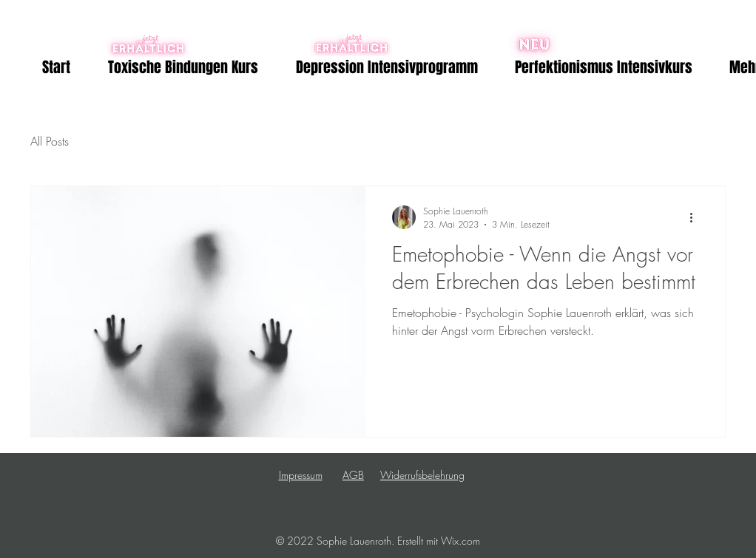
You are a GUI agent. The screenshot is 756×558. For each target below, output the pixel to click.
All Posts (50, 141)
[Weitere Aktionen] (696, 217)
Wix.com (460, 541)
